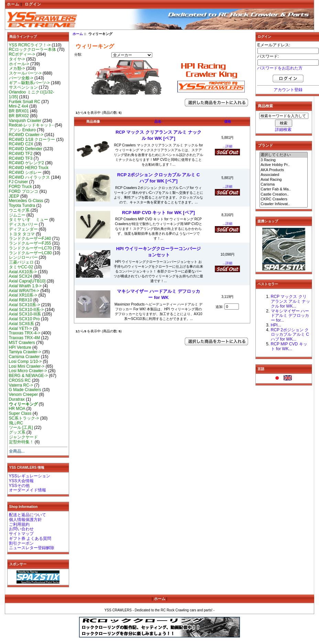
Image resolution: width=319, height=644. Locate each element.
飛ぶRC (16, 423)
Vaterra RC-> (21, 385)
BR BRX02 (19, 116)
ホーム (13, 4)
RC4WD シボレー (25, 173)
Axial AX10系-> (23, 272)
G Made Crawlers (25, 390)
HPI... (276, 325)
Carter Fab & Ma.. (284, 189)
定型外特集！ (21, 442)
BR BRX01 (19, 111)
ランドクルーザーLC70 (30, 248)
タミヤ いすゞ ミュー (29, 220)
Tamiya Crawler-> (25, 352)
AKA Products (284, 170)
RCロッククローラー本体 (32, 49)
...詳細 (228, 146)
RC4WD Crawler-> (26, 135)
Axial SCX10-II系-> (26, 310)
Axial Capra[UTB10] (27, 281)
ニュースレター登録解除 (32, 548)
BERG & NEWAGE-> (28, 376)
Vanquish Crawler (25, 121)
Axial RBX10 (21, 300)
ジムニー (17, 215)
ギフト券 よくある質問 (30, 538)
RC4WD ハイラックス (30, 177)
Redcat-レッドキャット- (31, 125)
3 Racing (284, 160)
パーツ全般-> (21, 78)
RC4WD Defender (26, 149)
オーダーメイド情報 (27, 490)
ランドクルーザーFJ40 (30, 238)
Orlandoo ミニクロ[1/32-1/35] (32, 95)
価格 (228, 121)
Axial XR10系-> (23, 295)
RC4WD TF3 (21, 158)
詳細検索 (283, 130)
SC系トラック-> (24, 418)
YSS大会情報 (21, 481)
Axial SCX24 (21, 276)
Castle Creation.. (284, 195)
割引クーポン (21, 543)
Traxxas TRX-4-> (25, 333)
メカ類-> (17, 68)
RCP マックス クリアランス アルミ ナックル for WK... (291, 301)
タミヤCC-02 (21, 267)
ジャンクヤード (23, 437)
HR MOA (17, 409)
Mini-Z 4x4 (19, 106)
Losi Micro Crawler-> (28, 371)
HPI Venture (20, 347)
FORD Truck (20, 187)
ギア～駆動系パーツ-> (29, 83)
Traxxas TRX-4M (25, 338)
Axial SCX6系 (21, 324)
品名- (158, 121)
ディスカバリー (23, 224)
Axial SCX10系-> (25, 305)
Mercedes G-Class (26, 201)
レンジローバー (23, 257)
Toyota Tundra (22, 206)
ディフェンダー (23, 229)
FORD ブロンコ (24, 191)
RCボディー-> (22, 54)
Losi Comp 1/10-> (25, 362)
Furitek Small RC (25, 102)
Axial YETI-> (20, 329)
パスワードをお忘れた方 (280, 68)
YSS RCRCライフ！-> (30, 45)
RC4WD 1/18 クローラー (32, 140)
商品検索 (265, 106)
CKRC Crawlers (284, 199)
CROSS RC (20, 380)
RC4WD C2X (21, 144)
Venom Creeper (24, 395)
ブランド (265, 145)
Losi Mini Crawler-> (27, 366)
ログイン (33, 4)
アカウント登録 (288, 90)
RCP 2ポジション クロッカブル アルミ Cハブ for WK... (290, 335)
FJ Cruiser (19, 182)
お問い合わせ (21, 529)
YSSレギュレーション (30, 476)
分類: (78, 54)
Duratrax (17, 399)
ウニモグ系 (19, 210)
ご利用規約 (19, 524)
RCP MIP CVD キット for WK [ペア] (158, 213)
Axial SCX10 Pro (24, 319)
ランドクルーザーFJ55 (30, 243)
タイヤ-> (17, 59)
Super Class (20, 413)
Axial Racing (284, 180)
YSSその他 (19, 486)
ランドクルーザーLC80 (30, 253)
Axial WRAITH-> (24, 291)
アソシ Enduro (22, 130)
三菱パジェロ (21, 262)
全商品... (17, 451)
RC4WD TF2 (21, 154)
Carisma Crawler (24, 357)
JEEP (14, 196)
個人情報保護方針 (25, 520)
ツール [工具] (21, 428)
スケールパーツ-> (25, 73)
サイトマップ (21, 534)
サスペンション (23, 87)
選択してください (284, 155)
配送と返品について (27, 515)
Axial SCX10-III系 (25, 314)
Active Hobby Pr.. (284, 165)
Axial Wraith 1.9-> (25, 286)
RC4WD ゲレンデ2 (26, 163)
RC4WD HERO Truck (29, 168)
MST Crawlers (22, 343)
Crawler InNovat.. (284, 204)
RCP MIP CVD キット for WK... (289, 346)
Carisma (284, 185)
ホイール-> (19, 64)
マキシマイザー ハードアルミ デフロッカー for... (290, 316)
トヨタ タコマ (22, 234)
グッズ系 (17, 432)
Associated (284, 175)
